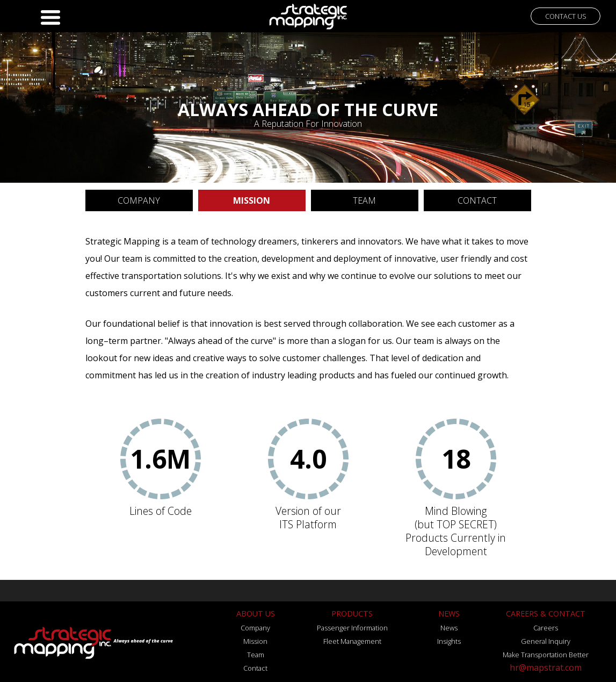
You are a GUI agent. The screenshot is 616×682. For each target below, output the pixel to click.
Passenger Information (352, 628)
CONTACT (477, 200)
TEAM (364, 200)
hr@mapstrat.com (546, 667)
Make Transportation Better (546, 655)
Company (255, 628)
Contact (255, 668)
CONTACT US (566, 16)
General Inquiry (546, 641)
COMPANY (139, 200)
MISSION (252, 200)
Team (256, 655)
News (449, 628)
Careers (546, 628)
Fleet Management (352, 641)
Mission (255, 641)
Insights (449, 641)
